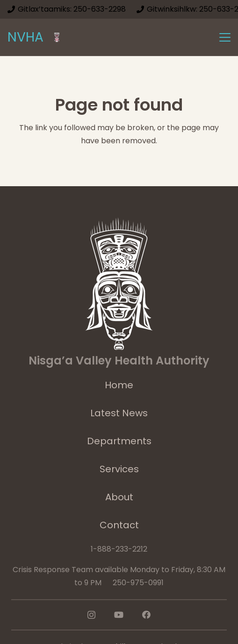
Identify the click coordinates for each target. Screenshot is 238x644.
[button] (225, 37)
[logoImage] (57, 37)
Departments (119, 441)
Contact (119, 525)
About (119, 497)
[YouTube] (119, 615)
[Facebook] (146, 615)
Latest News (119, 413)
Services (119, 469)
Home (119, 385)
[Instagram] (91, 615)
